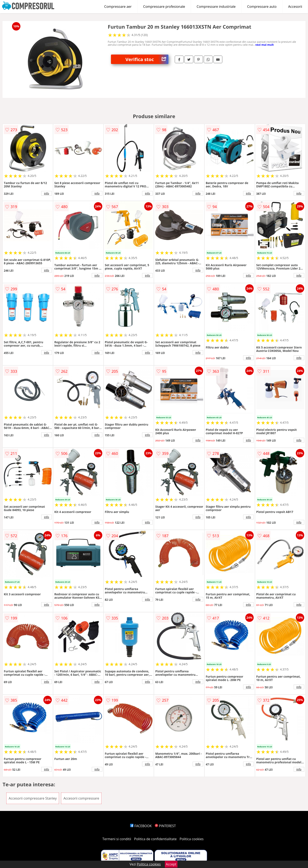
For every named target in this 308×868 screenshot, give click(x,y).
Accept (171, 864)
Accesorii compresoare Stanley (33, 798)
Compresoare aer (118, 7)
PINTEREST (165, 826)
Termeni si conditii (117, 839)
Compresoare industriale (216, 7)
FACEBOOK (141, 826)
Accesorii (295, 7)
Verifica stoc (147, 59)
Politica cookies (192, 839)
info (47, 193)
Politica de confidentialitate (155, 839)
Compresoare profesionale (164, 7)
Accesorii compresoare (81, 798)
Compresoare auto (262, 7)
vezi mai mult (265, 45)
